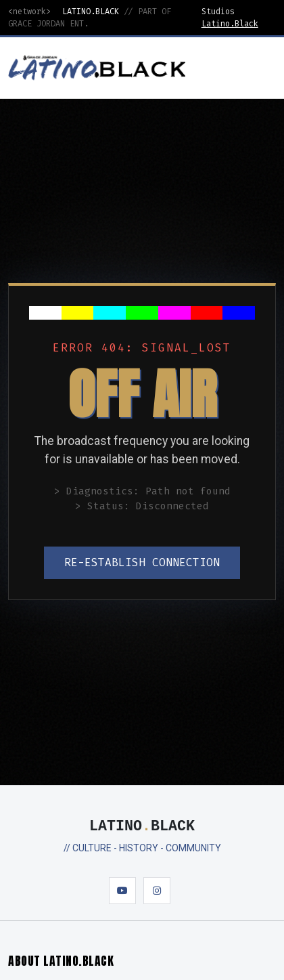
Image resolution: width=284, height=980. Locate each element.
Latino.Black (230, 24)
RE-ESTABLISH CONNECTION (142, 562)
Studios (218, 12)
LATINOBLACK (142, 827)
